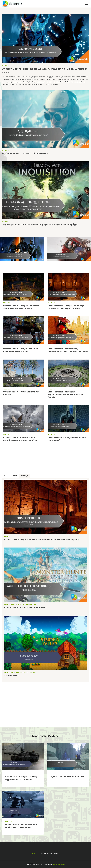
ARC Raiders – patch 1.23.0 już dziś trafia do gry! (25, 153)
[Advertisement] (45, 461)
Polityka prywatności (50, 854)
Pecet (20, 605)
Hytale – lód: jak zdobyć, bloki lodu (67, 777)
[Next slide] (89, 249)
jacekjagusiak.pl (59, 864)
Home (34, 854)
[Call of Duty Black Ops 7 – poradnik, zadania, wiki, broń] (22, 249)
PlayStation (28, 605)
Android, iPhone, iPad (12, 673)
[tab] (6, 476)
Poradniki (7, 303)
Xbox (34, 605)
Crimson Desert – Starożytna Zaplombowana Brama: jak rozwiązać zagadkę (66, 395)
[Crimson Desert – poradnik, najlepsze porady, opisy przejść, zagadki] (69, 249)
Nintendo (14, 605)
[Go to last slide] (2, 249)
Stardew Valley (11, 676)
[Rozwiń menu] (87, 4)
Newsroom (6, 66)
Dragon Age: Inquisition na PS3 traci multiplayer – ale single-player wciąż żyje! (40, 225)
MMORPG (7, 537)
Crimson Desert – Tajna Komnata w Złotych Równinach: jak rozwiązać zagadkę (42, 540)
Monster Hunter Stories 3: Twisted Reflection (26, 607)
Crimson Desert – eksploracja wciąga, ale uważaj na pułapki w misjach (45, 69)
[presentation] (45, 39)
